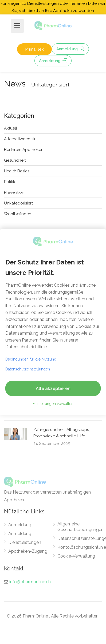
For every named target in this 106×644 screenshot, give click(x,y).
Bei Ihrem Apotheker (23, 150)
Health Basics (17, 171)
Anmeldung (70, 49)
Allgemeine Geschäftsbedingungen (81, 527)
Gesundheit (15, 160)
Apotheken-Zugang (28, 551)
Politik (10, 182)
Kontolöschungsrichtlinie (82, 547)
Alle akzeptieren (53, 388)
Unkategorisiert (18, 203)
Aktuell (11, 128)
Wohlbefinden (18, 214)
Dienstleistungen (25, 542)
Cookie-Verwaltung (76, 556)
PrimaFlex (34, 49)
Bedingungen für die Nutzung (31, 359)
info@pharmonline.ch (30, 582)
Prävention (14, 192)
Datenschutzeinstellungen (28, 369)
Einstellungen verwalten (53, 403)
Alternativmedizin (20, 139)
